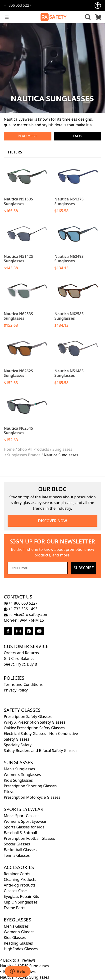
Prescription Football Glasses (29, 838)
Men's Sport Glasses (22, 816)
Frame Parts (14, 908)
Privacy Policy (16, 690)
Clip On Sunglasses (21, 902)
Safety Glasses (22, 710)
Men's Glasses (16, 926)
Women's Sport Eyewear (25, 821)
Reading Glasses (18, 943)
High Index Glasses (21, 949)
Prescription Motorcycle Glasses (32, 797)
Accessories (19, 867)
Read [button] (22, 136)
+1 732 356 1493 (21, 609)
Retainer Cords (17, 874)
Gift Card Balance (19, 658)
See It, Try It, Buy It (21, 664)
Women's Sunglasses (22, 775)
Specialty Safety (18, 745)
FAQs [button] (77, 136)
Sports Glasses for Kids (24, 827)
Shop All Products (33, 449)
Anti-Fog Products (20, 885)
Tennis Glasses (17, 855)
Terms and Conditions (23, 684)
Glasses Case (15, 891)
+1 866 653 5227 (18, 6)
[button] (87, 17)
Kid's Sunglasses (18, 780)
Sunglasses (62, 449)
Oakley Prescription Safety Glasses (34, 728)
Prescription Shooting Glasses (30, 786)
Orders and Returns (21, 653)
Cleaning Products (20, 879)
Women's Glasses (19, 932)
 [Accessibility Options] (98, 6)
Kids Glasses (15, 938)
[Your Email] (38, 568)
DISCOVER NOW (52, 521)
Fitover (10, 792)
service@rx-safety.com (26, 615)
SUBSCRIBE (84, 568)
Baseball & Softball (20, 833)
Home (9, 449)
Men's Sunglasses (19, 769)
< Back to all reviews (18, 960)
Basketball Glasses (20, 850)
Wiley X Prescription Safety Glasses (34, 722)
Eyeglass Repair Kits (21, 896)
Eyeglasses (17, 920)
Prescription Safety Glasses (28, 717)
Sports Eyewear (24, 809)
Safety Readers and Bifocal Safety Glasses (41, 751)
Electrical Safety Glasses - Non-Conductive (41, 734)
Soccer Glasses (17, 844)
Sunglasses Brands (24, 455)
